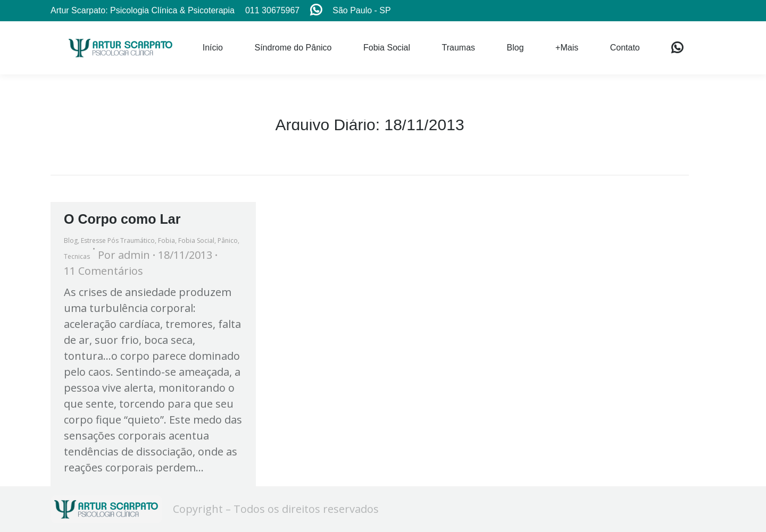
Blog (71, 240)
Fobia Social (196, 240)
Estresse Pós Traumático (118, 240)
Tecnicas (77, 256)
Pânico (228, 240)
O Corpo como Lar (122, 219)
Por (124, 255)
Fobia (166, 240)
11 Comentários (103, 271)
